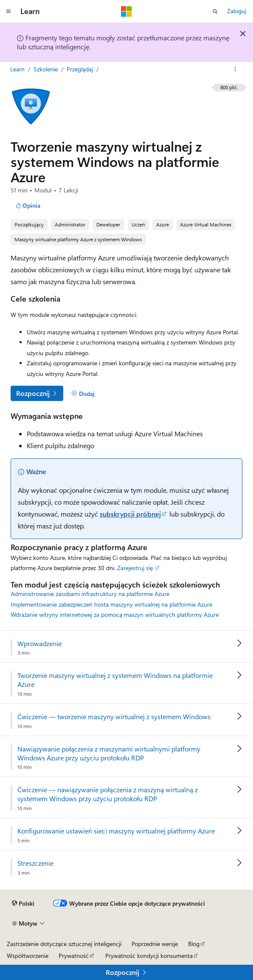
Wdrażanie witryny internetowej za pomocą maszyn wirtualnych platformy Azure (115, 614)
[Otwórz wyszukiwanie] (215, 11)
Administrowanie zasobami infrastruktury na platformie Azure (90, 594)
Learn (18, 69)
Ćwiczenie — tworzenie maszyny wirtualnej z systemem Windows (114, 717)
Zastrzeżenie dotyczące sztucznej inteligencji (64, 944)
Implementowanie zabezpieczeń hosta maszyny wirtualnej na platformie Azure (111, 604)
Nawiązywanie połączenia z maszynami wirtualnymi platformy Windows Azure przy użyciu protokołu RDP (109, 753)
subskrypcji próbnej (130, 514)
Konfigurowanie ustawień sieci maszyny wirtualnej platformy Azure (116, 831)
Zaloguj (237, 11)
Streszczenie (35, 863)
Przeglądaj (81, 69)
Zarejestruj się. (136, 568)
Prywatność (74, 956)
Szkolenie (46, 69)
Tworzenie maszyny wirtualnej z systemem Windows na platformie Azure (115, 680)
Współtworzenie (28, 956)
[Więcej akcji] (235, 69)
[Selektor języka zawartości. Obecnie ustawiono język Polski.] (23, 904)
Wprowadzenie (39, 644)
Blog (194, 944)
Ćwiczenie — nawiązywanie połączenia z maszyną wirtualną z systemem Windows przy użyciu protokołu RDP (108, 794)
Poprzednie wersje (155, 944)
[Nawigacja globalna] (8, 11)
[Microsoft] (127, 11)
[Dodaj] (83, 393)
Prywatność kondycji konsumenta (149, 956)
